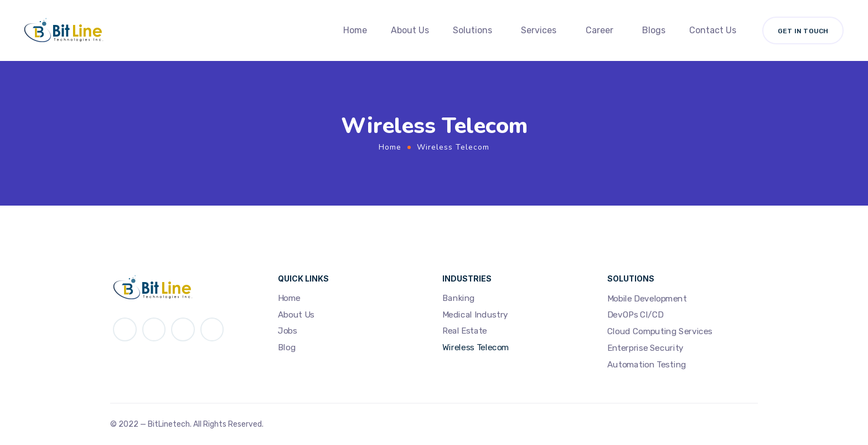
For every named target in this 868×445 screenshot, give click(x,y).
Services (539, 30)
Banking (459, 298)
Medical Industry (475, 315)
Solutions (472, 30)
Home (355, 30)
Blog (287, 347)
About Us (410, 30)
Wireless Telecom (476, 347)
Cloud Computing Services (660, 331)
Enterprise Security (645, 348)
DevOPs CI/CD (635, 315)
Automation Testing (647, 365)
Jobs (287, 331)
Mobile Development (647, 299)
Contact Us (713, 30)
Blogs (654, 30)
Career (600, 30)
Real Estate (465, 331)
